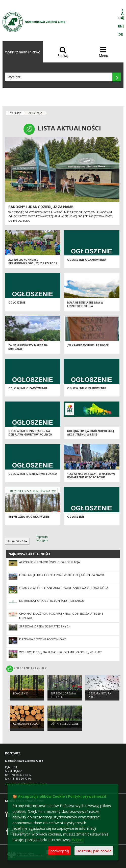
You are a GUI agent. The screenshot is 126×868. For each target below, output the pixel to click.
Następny (42, 540)
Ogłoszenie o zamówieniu (28, 388)
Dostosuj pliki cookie (94, 851)
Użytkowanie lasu (26, 724)
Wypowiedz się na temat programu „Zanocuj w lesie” (60, 652)
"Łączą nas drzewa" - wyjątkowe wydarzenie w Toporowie (91, 476)
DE (121, 35)
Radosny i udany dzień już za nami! (41, 207)
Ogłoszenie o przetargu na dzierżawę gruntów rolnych (30, 433)
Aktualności (35, 113)
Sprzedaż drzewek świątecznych (45, 626)
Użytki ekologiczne (65, 724)
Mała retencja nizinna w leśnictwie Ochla (85, 304)
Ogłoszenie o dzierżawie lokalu (33, 474)
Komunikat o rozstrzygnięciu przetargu (52, 601)
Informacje (15, 113)
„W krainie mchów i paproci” (88, 345)
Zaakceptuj (59, 851)
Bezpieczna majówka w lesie (29, 517)
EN (120, 26)
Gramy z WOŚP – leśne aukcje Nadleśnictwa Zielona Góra (64, 588)
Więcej (78, 840)
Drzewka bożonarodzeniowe (43, 639)
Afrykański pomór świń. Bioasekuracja (49, 562)
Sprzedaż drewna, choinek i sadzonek (64, 697)
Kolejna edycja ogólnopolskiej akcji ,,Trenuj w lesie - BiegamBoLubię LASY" (91, 435)
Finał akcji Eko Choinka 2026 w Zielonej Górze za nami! (61, 575)
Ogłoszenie (17, 303)
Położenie (20, 693)
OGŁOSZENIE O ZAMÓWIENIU (86, 260)
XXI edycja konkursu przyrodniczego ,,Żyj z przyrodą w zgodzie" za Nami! (33, 263)
